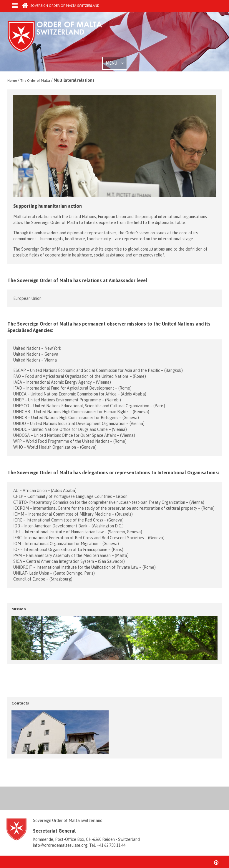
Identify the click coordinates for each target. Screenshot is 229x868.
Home (12, 81)
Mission (19, 609)
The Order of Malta (35, 81)
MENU (115, 63)
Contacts (20, 703)
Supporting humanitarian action (48, 206)
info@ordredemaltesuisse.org (60, 845)
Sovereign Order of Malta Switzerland (61, 6)
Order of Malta (62, 38)
